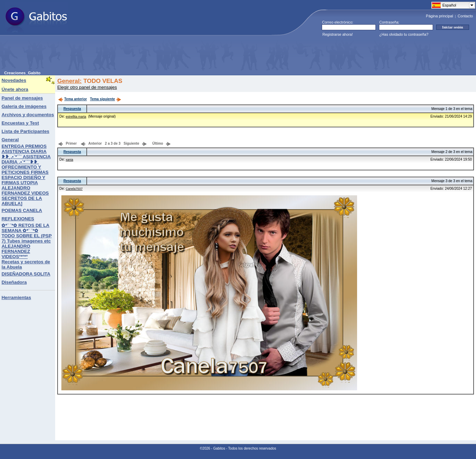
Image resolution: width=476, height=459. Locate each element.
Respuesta (72, 109)
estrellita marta (76, 117)
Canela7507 (74, 189)
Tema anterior (72, 99)
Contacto (465, 16)
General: (69, 81)
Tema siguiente (106, 99)
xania (70, 160)
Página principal (440, 16)
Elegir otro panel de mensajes (87, 87)
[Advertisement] (130, 55)
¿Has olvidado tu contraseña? (404, 34)
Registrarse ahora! (338, 34)
